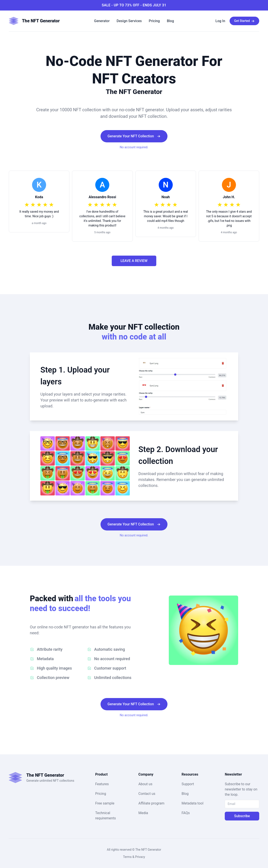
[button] (40, 21)
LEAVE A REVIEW (134, 261)
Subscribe (242, 816)
